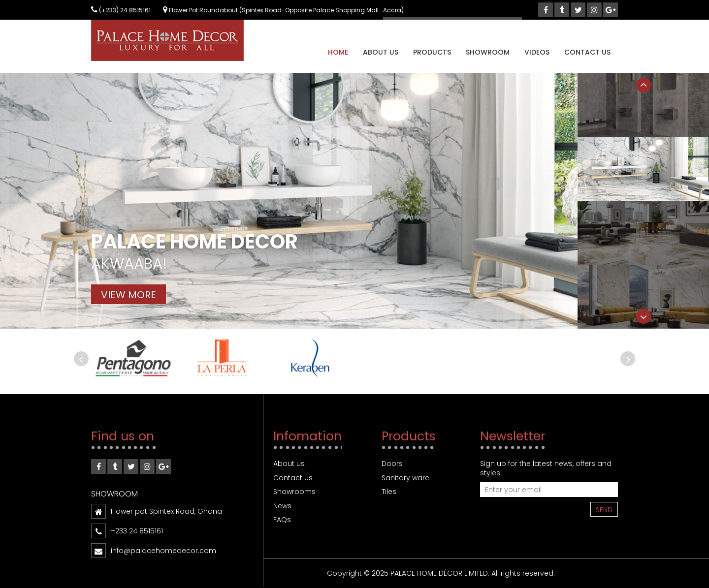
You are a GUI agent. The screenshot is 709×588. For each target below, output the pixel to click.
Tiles (389, 492)
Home (338, 52)
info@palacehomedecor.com (163, 551)
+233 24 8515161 (137, 531)
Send (604, 510)
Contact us (587, 52)
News (282, 506)
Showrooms (294, 492)
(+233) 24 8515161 (121, 10)
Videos (537, 52)
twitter (131, 468)
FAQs (282, 520)
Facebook (98, 468)
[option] (354, 201)
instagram (147, 468)
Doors (392, 464)
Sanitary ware (405, 478)
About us (381, 52)
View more (129, 295)
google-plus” (163, 468)
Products (432, 52)
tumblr (115, 468)
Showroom (488, 52)
